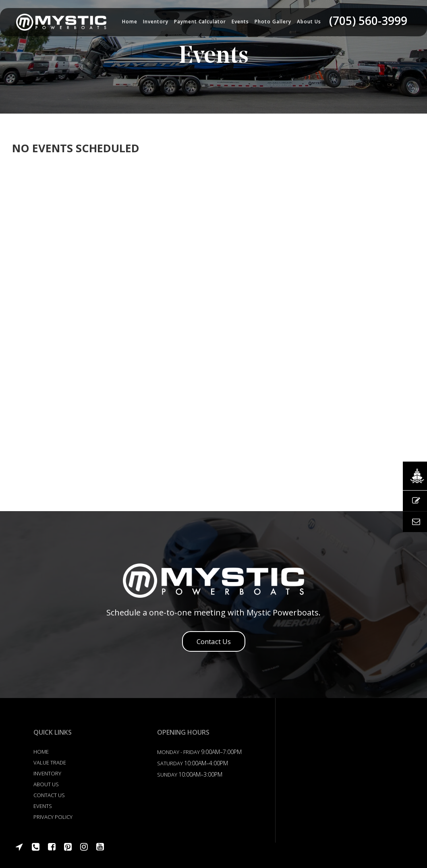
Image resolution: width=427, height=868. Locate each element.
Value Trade (50, 762)
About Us (46, 784)
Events (240, 22)
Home (130, 22)
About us (309, 22)
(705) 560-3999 (368, 21)
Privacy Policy (53, 817)
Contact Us (214, 641)
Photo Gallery (273, 22)
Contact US (49, 795)
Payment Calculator (200, 22)
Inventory (156, 22)
